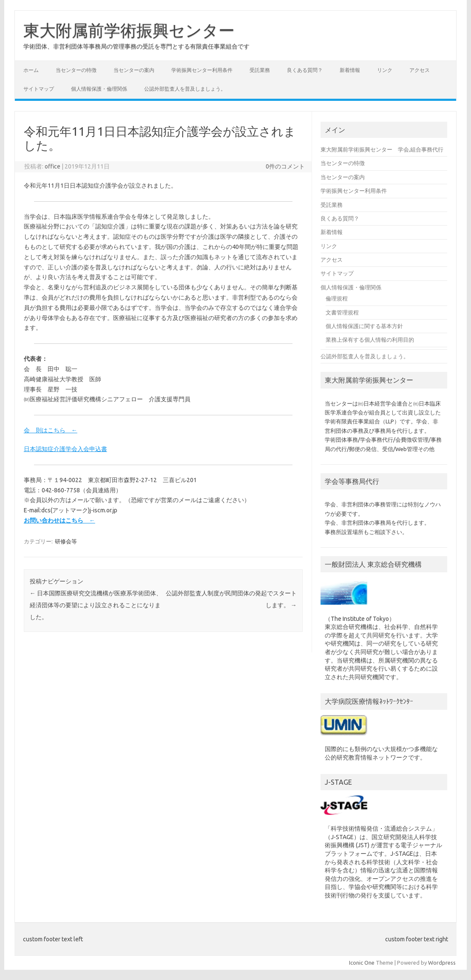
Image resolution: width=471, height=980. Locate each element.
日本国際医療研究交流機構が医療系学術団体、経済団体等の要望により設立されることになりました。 (96, 605)
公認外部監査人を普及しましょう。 (185, 89)
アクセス (420, 70)
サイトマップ (39, 89)
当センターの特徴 (76, 70)
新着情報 (350, 70)
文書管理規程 (342, 312)
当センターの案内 (134, 70)
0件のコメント (285, 166)
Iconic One (362, 963)
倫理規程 (337, 298)
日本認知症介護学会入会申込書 (65, 449)
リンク (385, 70)
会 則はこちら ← (51, 430)
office (52, 166)
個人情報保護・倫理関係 (99, 89)
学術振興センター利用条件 (202, 70)
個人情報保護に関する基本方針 (364, 326)
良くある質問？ (305, 70)
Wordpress (442, 963)
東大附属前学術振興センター (129, 30)
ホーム (31, 70)
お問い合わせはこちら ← (60, 520)
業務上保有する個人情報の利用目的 (370, 340)
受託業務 (260, 70)
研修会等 (66, 541)
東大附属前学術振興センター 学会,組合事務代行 (382, 149)
